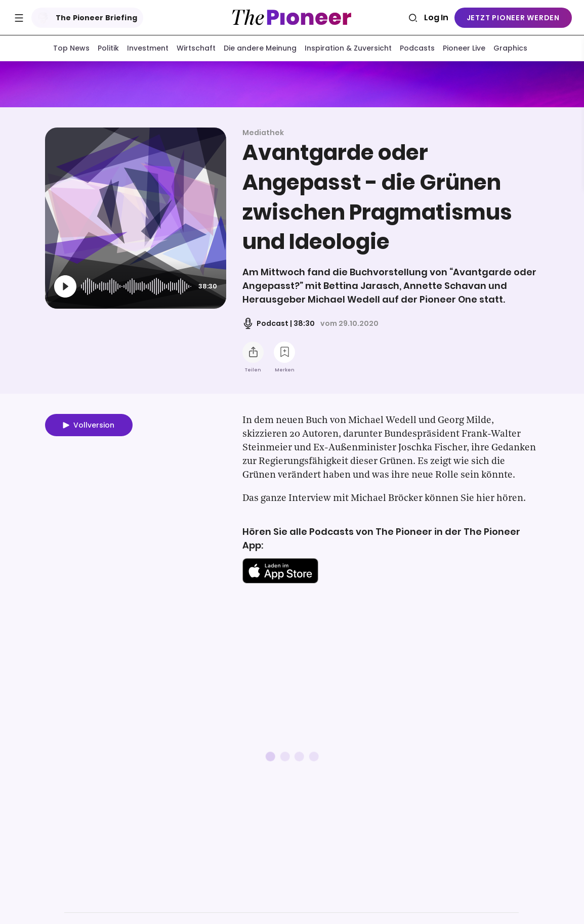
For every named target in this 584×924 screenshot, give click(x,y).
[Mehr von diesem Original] (292, 85)
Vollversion (94, 427)
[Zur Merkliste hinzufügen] (284, 354)
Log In (436, 17)
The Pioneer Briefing (85, 18)
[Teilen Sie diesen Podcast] (253, 354)
